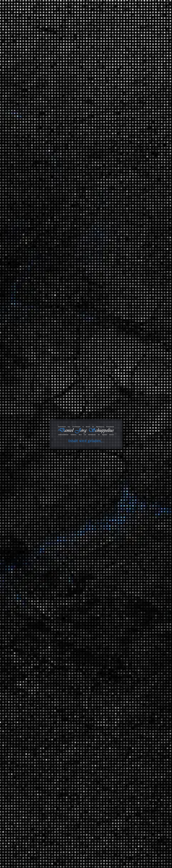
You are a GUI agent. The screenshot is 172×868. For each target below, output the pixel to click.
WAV (80, 85)
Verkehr (118, 586)
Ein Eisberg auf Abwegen (125, 114)
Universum (124, 681)
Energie (123, 618)
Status (117, 730)
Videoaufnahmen (122, 595)
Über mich (147, 12)
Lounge (138, 566)
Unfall (122, 590)
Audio (122, 436)
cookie (3, 12)
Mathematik (125, 649)
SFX (121, 571)
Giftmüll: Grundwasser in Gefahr (128, 147)
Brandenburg (135, 493)
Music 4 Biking (136, 552)
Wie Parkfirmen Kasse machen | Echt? (131, 109)
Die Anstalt (124, 507)
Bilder (117, 714)
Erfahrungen (120, 427)
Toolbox (93, 12)
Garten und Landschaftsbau (131, 450)
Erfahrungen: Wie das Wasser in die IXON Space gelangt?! (136, 227)
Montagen (124, 422)
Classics (138, 556)
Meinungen (119, 463)
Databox (107, 12)
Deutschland (130, 490)
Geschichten (120, 455)
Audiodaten (119, 750)
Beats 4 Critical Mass (139, 547)
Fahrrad (128, 544)
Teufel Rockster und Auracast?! (128, 79)
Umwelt (123, 472)
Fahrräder (124, 441)
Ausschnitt (42, 32)
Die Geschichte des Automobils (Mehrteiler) (133, 142)
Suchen (116, 42)
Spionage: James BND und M (127, 69)
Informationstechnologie (130, 417)
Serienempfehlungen (129, 604)
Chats (117, 745)
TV (121, 576)
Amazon (116, 775)
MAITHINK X (125, 512)
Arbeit (117, 413)
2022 (117, 380)
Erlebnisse (124, 458)
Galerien (118, 735)
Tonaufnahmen (29, 32)
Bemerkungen (120, 709)
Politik (122, 467)
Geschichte (124, 628)
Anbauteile (129, 445)
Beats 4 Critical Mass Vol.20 (126, 124)
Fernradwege (135, 498)
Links (117, 720)
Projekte (133, 12)
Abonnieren (146, 844)
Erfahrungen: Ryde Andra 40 (141, 203)
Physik (122, 657)
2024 (117, 370)
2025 (117, 365)
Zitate (117, 725)
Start (19, 32)
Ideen (122, 403)
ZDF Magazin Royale (128, 517)
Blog (82, 12)
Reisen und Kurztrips (123, 477)
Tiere (122, 671)
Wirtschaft (124, 690)
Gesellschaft (125, 644)
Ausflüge (123, 481)
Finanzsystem (126, 623)
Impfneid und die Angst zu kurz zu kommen (133, 84)
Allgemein (119, 399)
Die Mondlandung (122, 89)
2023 (117, 375)
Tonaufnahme (73, 85)
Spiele (122, 408)
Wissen (118, 609)
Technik (123, 662)
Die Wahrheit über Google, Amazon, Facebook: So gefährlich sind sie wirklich (129, 161)
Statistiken (119, 522)
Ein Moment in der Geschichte (138, 636)
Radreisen (124, 486)
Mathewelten (130, 652)
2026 (117, 360)
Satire (117, 504)
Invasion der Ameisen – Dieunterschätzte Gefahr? (131, 153)
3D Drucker (125, 431)
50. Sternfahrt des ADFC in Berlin (129, 119)
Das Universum (131, 685)
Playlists (123, 540)
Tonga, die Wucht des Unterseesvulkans (131, 74)
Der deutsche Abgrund (134, 631)
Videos (117, 740)
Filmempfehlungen (128, 599)
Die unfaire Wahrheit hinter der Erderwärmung (126, 130)
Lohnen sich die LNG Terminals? (128, 137)
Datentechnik (125, 613)
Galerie (120, 12)
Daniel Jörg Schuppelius (42, 85)
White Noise (125, 581)
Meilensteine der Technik (135, 666)
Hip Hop (138, 561)
